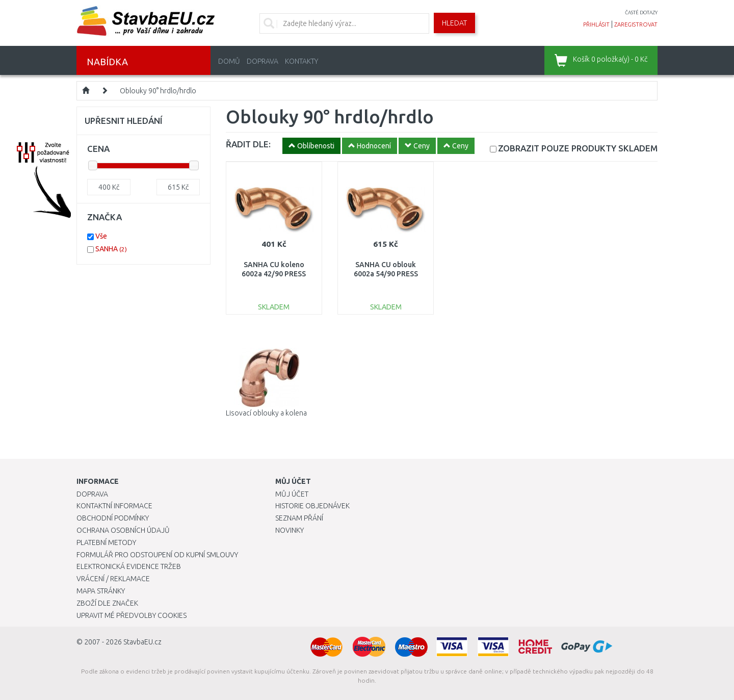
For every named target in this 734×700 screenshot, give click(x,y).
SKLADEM (578, 148)
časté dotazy (641, 12)
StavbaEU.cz (142, 642)
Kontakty (302, 61)
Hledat (454, 23)
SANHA (111, 249)
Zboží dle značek (107, 603)
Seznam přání (299, 518)
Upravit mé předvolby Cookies (132, 615)
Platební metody (106, 542)
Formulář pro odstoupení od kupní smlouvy (157, 555)
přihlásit (596, 24)
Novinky (290, 530)
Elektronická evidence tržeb (129, 566)
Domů (229, 61)
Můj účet (292, 494)
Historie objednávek (312, 506)
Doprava (263, 61)
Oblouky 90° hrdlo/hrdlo (158, 91)
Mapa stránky (101, 591)
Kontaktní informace (114, 506)
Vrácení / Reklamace (113, 579)
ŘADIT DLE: (248, 144)
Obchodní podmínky (113, 518)
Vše (101, 236)
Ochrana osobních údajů (123, 530)
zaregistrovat (636, 24)
